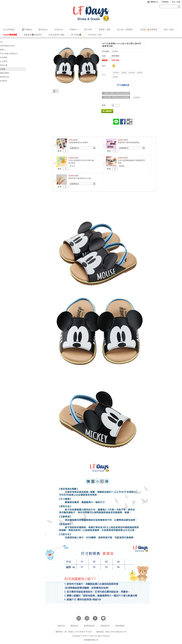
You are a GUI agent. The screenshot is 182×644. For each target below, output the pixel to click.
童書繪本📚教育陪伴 (33, 35)
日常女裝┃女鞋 (95, 35)
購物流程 (74, 626)
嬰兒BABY (43, 29)
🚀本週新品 (27, 29)
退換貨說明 (105, 626)
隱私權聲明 (120, 626)
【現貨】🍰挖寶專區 (148, 29)
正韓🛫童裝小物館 (56, 35)
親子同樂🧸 (76, 35)
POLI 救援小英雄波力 (9, 54)
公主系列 (4, 61)
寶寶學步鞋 (5, 77)
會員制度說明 (89, 626)
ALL (2, 42)
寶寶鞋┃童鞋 (105, 29)
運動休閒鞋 (5, 73)
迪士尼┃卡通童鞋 (125, 29)
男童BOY (74, 29)
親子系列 (88, 29)
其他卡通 (4, 65)
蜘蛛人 (3, 50)
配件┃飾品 (169, 29)
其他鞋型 (4, 81)
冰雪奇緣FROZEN (7, 46)
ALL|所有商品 (9, 29)
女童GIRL (59, 29)
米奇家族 (4, 57)
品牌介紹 (61, 626)
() (152, 2)
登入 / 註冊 (176, 2)
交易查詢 (165, 2)
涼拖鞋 (3, 69)
